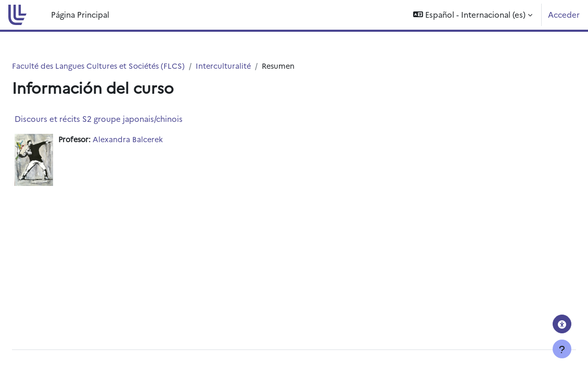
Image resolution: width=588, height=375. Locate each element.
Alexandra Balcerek (156, 139)
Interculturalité (255, 66)
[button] (473, 15)
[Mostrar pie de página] (562, 349)
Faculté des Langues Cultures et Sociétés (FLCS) (126, 66)
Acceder (564, 14)
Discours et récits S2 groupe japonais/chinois (124, 118)
